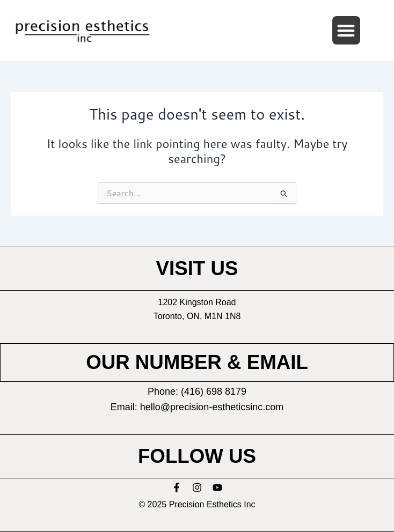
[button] (346, 30)
